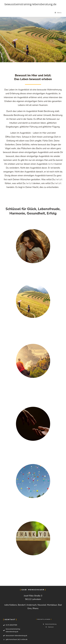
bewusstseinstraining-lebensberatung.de (30, 4)
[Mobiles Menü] (58, 13)
